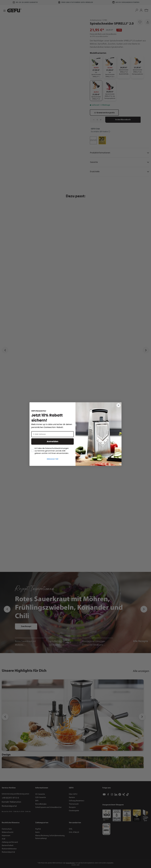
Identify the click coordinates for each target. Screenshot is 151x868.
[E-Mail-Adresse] (52, 434)
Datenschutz (51, 459)
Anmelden (52, 441)
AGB (57, 459)
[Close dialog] (118, 405)
